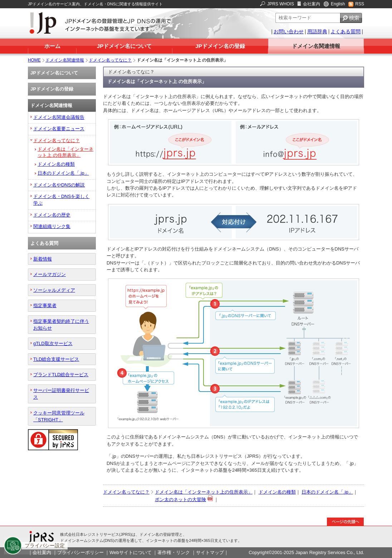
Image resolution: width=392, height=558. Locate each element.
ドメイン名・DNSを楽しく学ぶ (61, 200)
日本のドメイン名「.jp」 (327, 492)
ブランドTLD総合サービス (61, 375)
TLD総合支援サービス (56, 359)
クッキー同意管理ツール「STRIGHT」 (59, 416)
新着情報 (43, 259)
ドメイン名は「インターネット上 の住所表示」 (65, 152)
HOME (34, 60)
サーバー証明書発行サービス (61, 394)
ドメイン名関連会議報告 (59, 117)
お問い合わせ (289, 31)
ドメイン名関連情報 (316, 46)
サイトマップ (210, 552)
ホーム (52, 46)
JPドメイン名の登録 (220, 46)
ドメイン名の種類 (277, 492)
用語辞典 (317, 31)
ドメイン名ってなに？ (110, 60)
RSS (360, 4)
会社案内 (312, 4)
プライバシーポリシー (80, 552)
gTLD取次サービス (53, 343)
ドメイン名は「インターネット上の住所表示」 (204, 492)
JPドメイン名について (124, 46)
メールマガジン (50, 274)
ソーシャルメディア (54, 290)
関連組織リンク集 (52, 226)
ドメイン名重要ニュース (59, 129)
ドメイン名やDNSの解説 (59, 185)
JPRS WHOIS (281, 4)
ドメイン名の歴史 (52, 215)
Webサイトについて (130, 552)
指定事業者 (45, 305)
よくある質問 (346, 31)
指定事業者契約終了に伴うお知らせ (61, 325)
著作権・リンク (174, 552)
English (338, 4)
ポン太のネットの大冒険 (180, 499)
